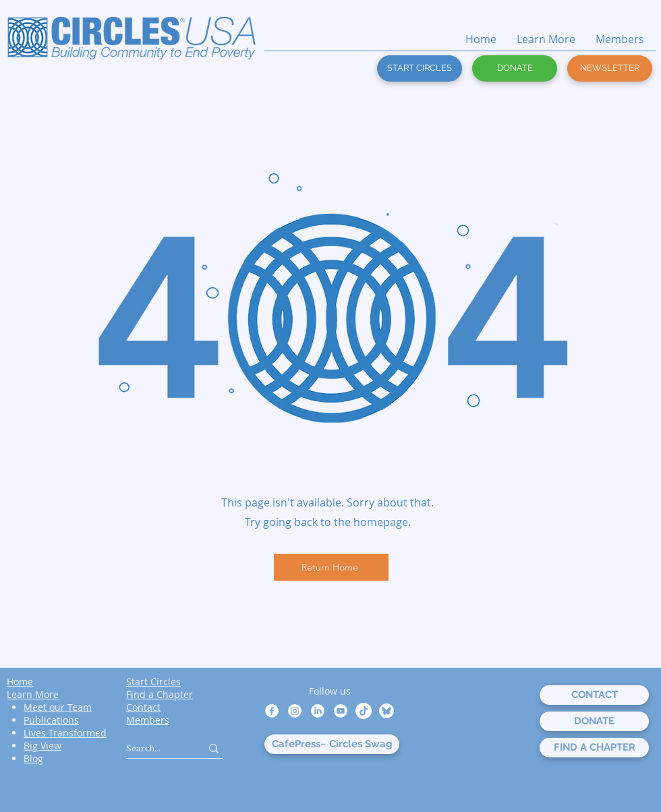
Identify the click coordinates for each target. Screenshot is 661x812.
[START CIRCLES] (420, 68)
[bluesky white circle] (386, 711)
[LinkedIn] (318, 711)
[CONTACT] (594, 695)
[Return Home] (331, 567)
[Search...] (153, 748)
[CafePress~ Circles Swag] (332, 744)
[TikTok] (364, 711)
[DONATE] (515, 68)
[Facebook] (272, 711)
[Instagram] (295, 711)
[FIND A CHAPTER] (594, 748)
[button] (610, 68)
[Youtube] (341, 711)
